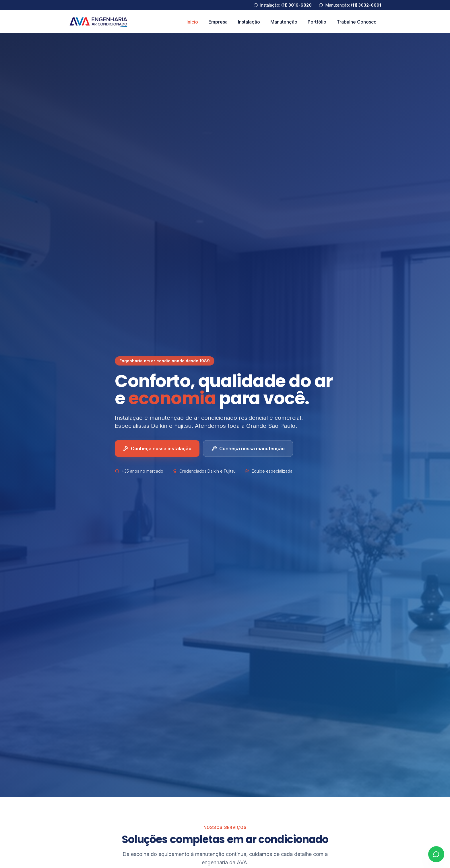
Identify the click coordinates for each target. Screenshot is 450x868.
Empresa (218, 22)
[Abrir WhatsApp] (436, 854)
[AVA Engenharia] (99, 22)
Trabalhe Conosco (357, 22)
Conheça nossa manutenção (248, 449)
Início (192, 22)
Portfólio (317, 22)
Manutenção (284, 22)
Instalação (249, 22)
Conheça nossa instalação (157, 449)
